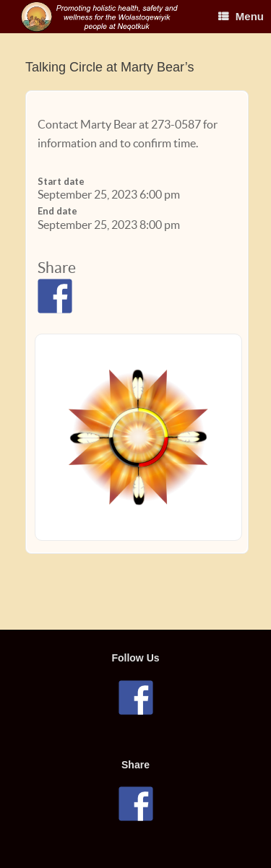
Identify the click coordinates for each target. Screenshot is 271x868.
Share (57, 268)
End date (57, 211)
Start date (61, 181)
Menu (241, 16)
